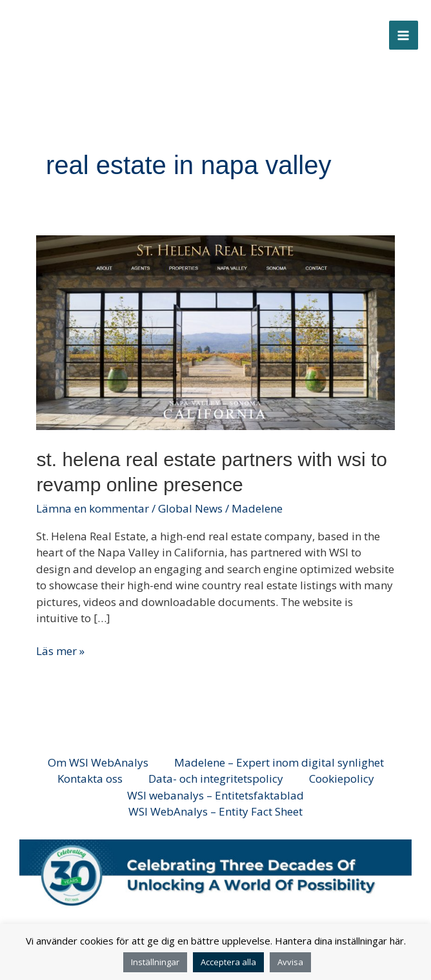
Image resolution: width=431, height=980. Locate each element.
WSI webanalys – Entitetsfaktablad (215, 795)
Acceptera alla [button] (228, 962)
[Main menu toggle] (404, 35)
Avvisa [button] (290, 962)
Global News (190, 508)
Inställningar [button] (155, 962)
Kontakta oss (90, 779)
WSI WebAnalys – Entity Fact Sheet (215, 811)
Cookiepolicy (342, 779)
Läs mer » (60, 651)
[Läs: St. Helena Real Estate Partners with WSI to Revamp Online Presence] (215, 332)
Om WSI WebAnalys (98, 762)
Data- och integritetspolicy (216, 779)
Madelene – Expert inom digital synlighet (279, 762)
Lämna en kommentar (93, 508)
